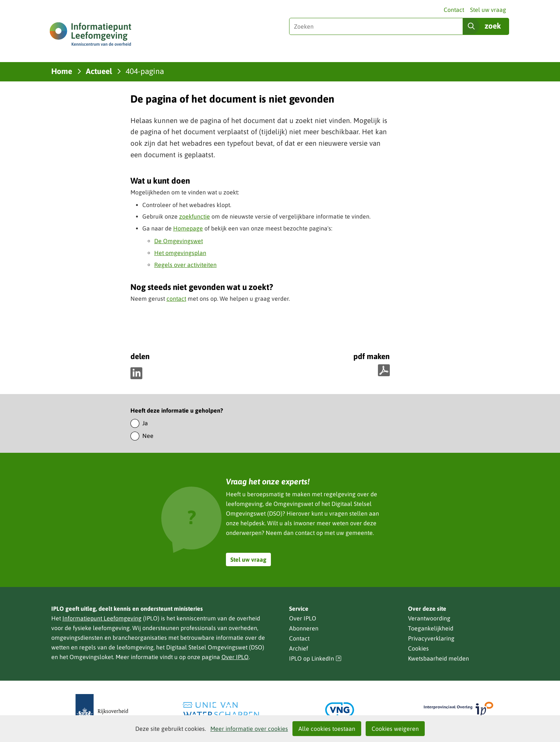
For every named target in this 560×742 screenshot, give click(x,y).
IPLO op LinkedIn (315, 659)
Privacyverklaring (431, 638)
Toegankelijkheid (431, 628)
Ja (145, 423)
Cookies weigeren (395, 729)
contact (176, 299)
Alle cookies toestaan (327, 729)
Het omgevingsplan (180, 253)
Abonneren (304, 628)
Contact (454, 10)
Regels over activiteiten (185, 265)
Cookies (418, 648)
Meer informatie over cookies (249, 729)
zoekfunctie (195, 216)
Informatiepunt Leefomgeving (102, 618)
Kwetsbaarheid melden (438, 658)
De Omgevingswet (179, 241)
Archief (299, 648)
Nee (148, 436)
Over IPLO (235, 657)
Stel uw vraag (488, 10)
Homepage (188, 228)
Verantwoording (429, 618)
